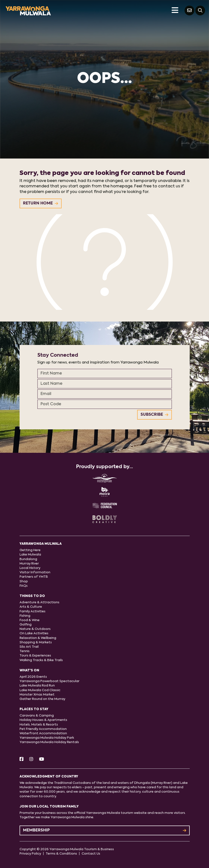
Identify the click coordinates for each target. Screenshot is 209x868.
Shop (24, 581)
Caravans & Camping (37, 716)
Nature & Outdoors (35, 629)
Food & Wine (30, 620)
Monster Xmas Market (37, 695)
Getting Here (30, 550)
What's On (29, 671)
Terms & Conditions (61, 854)
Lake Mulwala (30, 555)
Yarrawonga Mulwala (41, 544)
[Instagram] (31, 760)
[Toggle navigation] (175, 10)
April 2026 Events (33, 677)
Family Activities (33, 611)
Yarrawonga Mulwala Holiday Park (47, 738)
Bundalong (28, 559)
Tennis (25, 651)
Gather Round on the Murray (42, 699)
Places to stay (34, 709)
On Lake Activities (34, 633)
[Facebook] (22, 760)
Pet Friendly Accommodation (43, 729)
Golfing (26, 625)
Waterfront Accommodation (43, 733)
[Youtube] (42, 760)
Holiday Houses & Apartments (43, 720)
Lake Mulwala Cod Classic (40, 690)
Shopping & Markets (36, 642)
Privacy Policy (30, 854)
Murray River (29, 564)
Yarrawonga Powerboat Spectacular (49, 681)
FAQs (24, 586)
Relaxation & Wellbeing (38, 638)
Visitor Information (35, 572)
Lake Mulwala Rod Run (37, 686)
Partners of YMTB (34, 577)
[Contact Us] (189, 10)
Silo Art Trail (29, 647)
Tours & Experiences (35, 656)
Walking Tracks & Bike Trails (41, 660)
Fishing (25, 616)
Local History (30, 568)
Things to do (32, 596)
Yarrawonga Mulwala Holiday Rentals (49, 742)
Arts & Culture (31, 607)
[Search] (200, 10)
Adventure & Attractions (39, 602)
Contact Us (91, 854)
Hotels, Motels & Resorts (39, 725)
